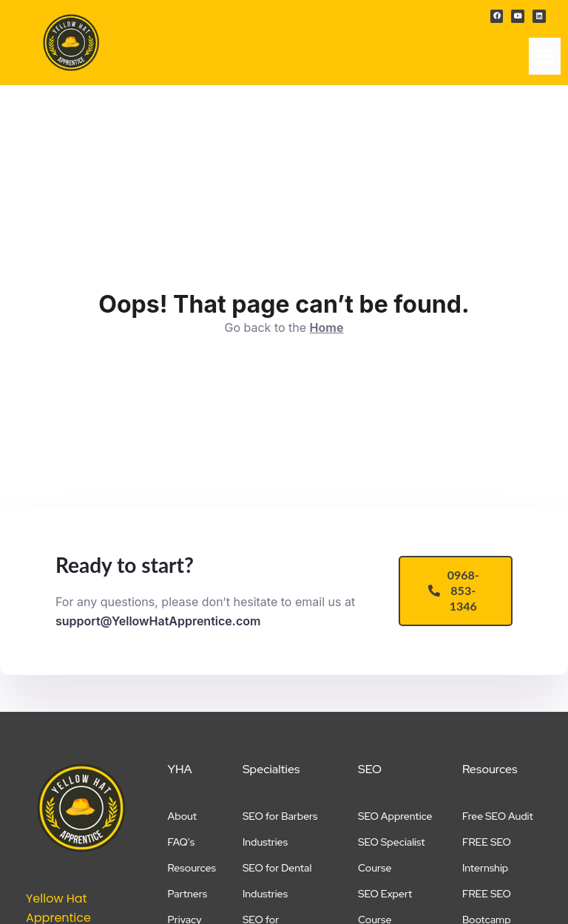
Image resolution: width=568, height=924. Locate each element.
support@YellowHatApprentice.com (158, 621)
